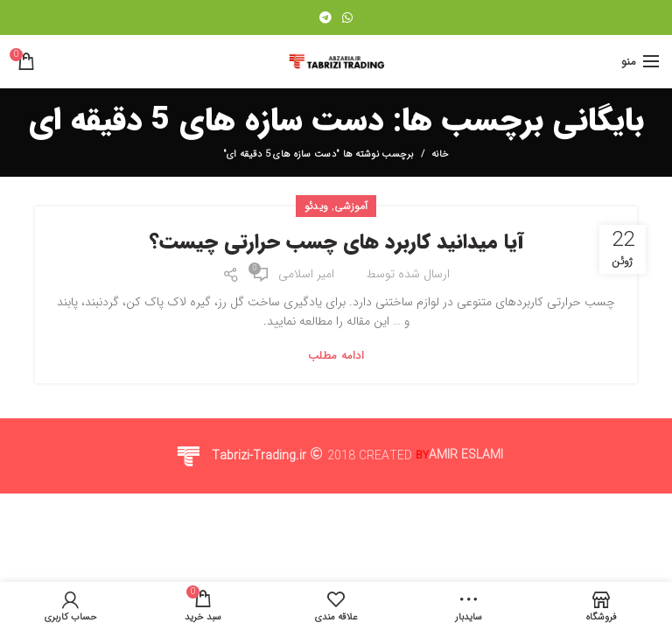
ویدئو (317, 206)
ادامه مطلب (336, 357)
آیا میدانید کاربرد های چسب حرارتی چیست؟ (336, 243)
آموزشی (351, 206)
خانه (440, 155)
